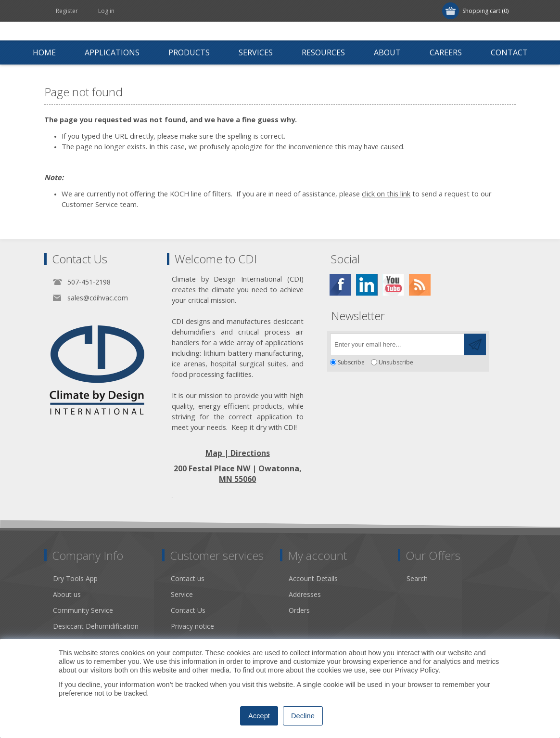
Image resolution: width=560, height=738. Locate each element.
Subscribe (351, 362)
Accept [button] (259, 716)
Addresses (305, 594)
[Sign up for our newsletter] (397, 344)
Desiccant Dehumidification (96, 626)
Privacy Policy (417, 670)
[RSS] (420, 285)
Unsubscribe (396, 362)
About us (67, 594)
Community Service (83, 610)
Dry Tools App (75, 578)
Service (182, 594)
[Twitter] (367, 285)
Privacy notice (192, 626)
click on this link (386, 194)
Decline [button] (303, 716)
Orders (299, 610)
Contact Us (188, 610)
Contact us (188, 578)
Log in (106, 11)
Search (417, 578)
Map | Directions (238, 453)
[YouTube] (393, 285)
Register (67, 11)
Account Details (313, 578)
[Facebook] (340, 285)
